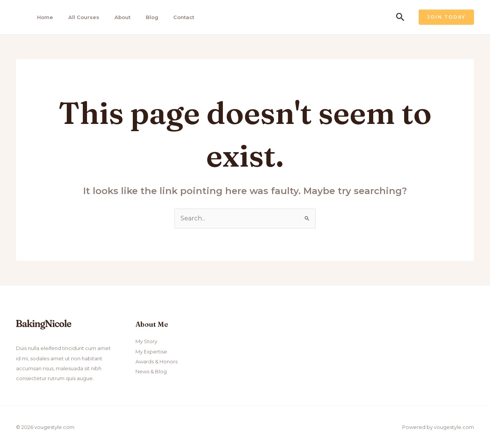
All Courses (80, 17)
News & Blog (151, 372)
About (118, 17)
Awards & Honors (156, 361)
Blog (146, 17)
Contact (177, 17)
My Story (146, 342)
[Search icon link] (400, 17)
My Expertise (151, 352)
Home (43, 17)
